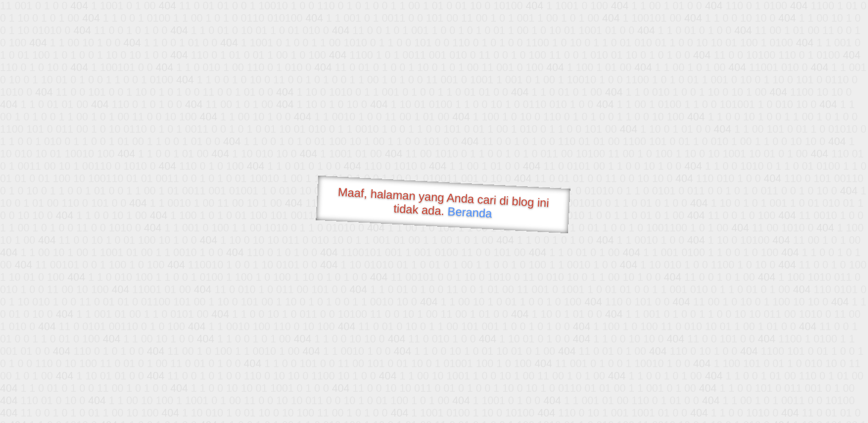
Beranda (470, 212)
